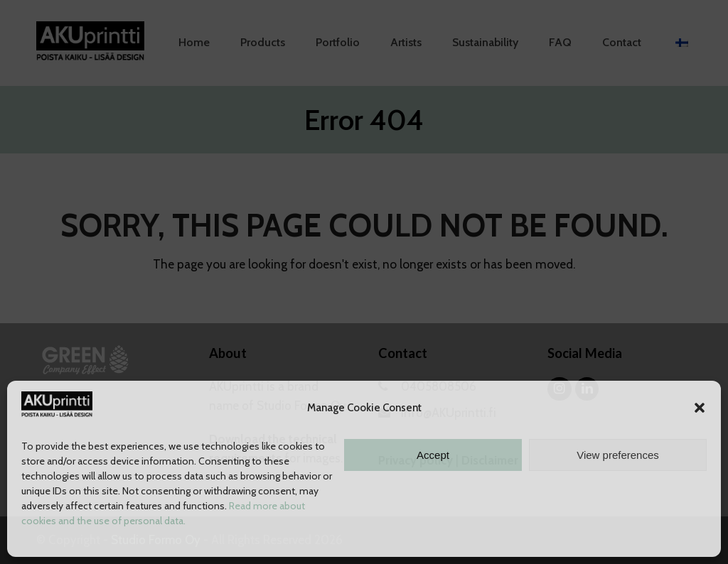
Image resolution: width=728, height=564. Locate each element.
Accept (433, 455)
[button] (700, 408)
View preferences (618, 455)
